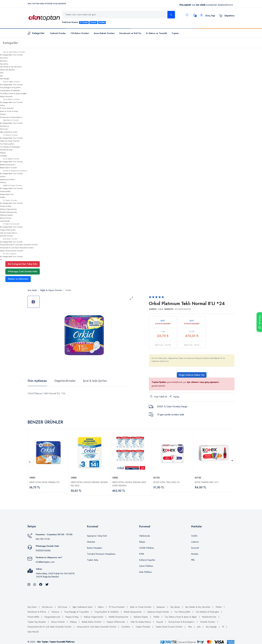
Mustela (195, 552)
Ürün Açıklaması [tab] (37, 381)
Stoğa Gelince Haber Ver (192, 375)
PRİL (193, 558)
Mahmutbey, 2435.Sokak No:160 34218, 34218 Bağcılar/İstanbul (56, 573)
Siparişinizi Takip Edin (97, 534)
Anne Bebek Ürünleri (104, 33)
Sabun (3, 105)
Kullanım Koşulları (147, 558)
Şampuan (4, 61)
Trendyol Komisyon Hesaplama (101, 552)
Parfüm (3, 176)
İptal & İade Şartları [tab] (95, 381)
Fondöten (4, 156)
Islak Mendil (5, 221)
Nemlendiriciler (6, 150)
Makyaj (3, 153)
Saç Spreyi (4, 64)
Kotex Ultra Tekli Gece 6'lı (167, 481)
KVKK (142, 552)
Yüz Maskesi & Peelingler (10, 147)
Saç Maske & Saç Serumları (11, 67)
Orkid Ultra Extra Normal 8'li (45, 481)
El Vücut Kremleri (7, 108)
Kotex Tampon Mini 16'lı (207, 481)
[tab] (34, 302)
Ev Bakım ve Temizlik (156, 33)
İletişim (142, 540)
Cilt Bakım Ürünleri (80, 33)
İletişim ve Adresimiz (18, 279)
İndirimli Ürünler (58, 33)
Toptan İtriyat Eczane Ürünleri (12, 251)
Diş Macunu (5, 126)
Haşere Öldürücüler (8, 230)
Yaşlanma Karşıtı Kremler (10, 141)
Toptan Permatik (6, 96)
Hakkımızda (145, 534)
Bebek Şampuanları (8, 165)
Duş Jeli (3, 114)
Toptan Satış (93, 558)
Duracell (195, 546)
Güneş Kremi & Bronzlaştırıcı (11, 117)
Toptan (175, 33)
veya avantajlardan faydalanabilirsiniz (206, 5)
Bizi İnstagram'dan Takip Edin (23, 264)
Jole (1, 76)
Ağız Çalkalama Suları (9, 132)
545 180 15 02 (43, 537)
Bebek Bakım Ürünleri (9, 168)
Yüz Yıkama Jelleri (7, 144)
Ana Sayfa (32, 290)
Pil (1, 259)
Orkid (160, 309)
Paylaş (174, 397)
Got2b (194, 534)
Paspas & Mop (6, 206)
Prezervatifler (5, 191)
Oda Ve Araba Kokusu (9, 233)
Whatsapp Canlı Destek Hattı (23, 271)
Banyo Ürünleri (6, 218)
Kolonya (3, 182)
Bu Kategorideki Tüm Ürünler (11, 55)
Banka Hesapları (95, 546)
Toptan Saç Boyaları (8, 70)
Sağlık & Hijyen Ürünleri (51, 290)
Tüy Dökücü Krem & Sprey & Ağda (13, 93)
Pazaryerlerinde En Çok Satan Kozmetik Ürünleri (19, 245)
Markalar (91, 540)
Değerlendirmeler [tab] (65, 381)
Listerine (195, 540)
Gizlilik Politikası (147, 546)
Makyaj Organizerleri (8, 209)
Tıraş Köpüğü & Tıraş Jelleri (10, 87)
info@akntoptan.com (45, 560)
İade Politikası (145, 571)
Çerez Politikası (146, 564)
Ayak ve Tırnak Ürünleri (9, 111)
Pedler (3, 197)
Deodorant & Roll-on (8, 179)
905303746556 (43, 549)
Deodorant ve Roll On (130, 33)
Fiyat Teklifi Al (159, 397)
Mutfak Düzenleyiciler (9, 212)
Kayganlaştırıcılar (7, 194)
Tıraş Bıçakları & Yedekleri (10, 90)
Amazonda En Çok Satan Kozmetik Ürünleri (17, 248)
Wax (2, 73)
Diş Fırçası (4, 129)
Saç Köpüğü (5, 79)
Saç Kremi (4, 58)
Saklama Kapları (7, 215)
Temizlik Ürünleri (7, 236)
